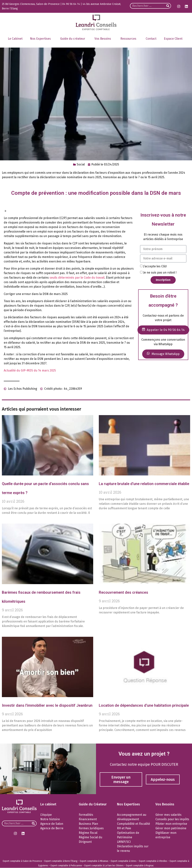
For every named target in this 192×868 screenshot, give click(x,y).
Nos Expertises (41, 39)
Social (81, 164)
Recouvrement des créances (123, 592)
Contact (151, 39)
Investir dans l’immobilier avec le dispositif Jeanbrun (47, 705)
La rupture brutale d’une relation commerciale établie (144, 484)
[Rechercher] (168, 6)
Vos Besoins (104, 39)
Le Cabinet (15, 39)
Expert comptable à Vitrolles (153, 861)
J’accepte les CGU (155, 266)
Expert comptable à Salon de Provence (22, 861)
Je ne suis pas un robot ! (160, 272)
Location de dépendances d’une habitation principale (144, 705)
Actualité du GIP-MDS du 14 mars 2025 (30, 370)
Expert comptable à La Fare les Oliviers (104, 866)
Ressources (129, 39)
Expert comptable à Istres (124, 861)
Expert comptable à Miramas (94, 861)
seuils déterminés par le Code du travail (77, 278)
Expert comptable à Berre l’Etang (61, 861)
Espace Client (174, 39)
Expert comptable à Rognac (140, 866)
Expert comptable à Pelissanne (66, 866)
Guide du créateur (74, 39)
